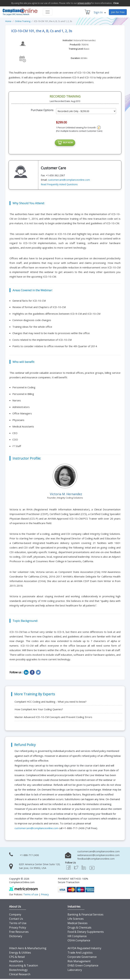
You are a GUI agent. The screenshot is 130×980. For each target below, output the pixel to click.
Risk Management (79, 962)
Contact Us (16, 920)
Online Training (23, 21)
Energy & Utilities (20, 953)
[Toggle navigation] (48, 12)
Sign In (100, 12)
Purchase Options (42, 110)
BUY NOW (65, 143)
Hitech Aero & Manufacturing (28, 949)
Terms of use (31, 895)
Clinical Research (20, 975)
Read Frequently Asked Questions (59, 185)
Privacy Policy (18, 928)
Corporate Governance (82, 958)
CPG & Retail (17, 958)
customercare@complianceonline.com (69, 181)
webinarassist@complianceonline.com (98, 856)
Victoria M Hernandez (85, 40)
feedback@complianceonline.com (96, 860)
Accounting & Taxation (24, 966)
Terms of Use (18, 924)
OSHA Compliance (79, 941)
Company (15, 915)
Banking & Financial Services (85, 915)
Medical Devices (78, 924)
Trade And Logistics (80, 953)
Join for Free (118, 12)
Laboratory (75, 971)
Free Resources (19, 933)
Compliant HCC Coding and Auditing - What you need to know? (51, 703)
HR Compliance (77, 937)
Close (116, 3)
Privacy (45, 895)
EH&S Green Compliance (83, 966)
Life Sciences (76, 920)
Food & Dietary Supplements (86, 933)
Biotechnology (18, 971)
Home (8, 21)
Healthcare (16, 962)
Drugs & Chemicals (79, 928)
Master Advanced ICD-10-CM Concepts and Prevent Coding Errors (53, 718)
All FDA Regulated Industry (84, 949)
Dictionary (16, 937)
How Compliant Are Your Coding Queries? (39, 710)
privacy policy (84, 3)
